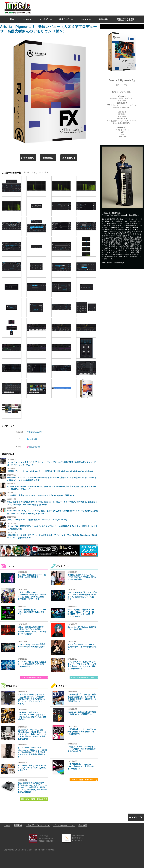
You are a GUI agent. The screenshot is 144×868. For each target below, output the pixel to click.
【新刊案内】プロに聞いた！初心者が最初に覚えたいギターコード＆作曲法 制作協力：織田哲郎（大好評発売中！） (82, 698)
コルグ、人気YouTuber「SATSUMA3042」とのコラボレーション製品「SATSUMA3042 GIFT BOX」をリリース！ (32, 596)
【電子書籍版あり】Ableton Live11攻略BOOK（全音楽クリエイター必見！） (82, 766)
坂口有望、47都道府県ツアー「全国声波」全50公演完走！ (32, 576)
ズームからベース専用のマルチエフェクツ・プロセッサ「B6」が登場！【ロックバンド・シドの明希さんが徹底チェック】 (82, 665)
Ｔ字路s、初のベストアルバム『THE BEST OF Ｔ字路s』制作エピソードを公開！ (82, 577)
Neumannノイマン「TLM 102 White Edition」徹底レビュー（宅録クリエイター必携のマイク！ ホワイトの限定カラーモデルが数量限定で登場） (32, 734)
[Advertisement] (105, 21)
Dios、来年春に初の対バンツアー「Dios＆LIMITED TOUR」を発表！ (32, 612)
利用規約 (18, 825)
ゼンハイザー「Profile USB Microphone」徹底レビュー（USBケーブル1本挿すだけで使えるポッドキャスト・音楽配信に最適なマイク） (32, 752)
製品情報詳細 (35, 447)
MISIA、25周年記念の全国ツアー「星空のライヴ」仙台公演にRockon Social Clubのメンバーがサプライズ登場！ (32, 630)
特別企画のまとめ (34, 432)
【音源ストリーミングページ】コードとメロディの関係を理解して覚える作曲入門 (82, 749)
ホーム (7, 825)
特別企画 (33, 439)
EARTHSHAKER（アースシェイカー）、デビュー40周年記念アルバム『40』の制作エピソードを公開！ (82, 596)
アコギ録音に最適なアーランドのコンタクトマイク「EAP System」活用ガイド (41, 495)
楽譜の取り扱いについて (38, 825)
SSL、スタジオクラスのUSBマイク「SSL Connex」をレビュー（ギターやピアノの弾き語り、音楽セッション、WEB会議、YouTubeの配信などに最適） (32, 787)
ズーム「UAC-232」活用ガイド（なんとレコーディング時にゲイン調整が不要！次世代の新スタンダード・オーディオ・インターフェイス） (32, 699)
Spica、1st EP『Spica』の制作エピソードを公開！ (82, 628)
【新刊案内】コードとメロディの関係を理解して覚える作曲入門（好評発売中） (82, 732)
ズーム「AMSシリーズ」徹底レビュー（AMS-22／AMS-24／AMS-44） (38, 520)
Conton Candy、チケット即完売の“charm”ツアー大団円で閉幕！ (32, 646)
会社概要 (83, 825)
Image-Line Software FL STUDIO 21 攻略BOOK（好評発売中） (82, 713)
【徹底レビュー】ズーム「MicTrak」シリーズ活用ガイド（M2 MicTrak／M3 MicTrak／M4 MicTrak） (51, 471)
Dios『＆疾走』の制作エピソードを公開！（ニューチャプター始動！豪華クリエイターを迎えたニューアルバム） (82, 613)
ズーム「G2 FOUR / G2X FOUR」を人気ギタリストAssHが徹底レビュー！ (82, 647)
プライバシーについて (64, 825)
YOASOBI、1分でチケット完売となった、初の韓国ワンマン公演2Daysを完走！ (32, 664)
